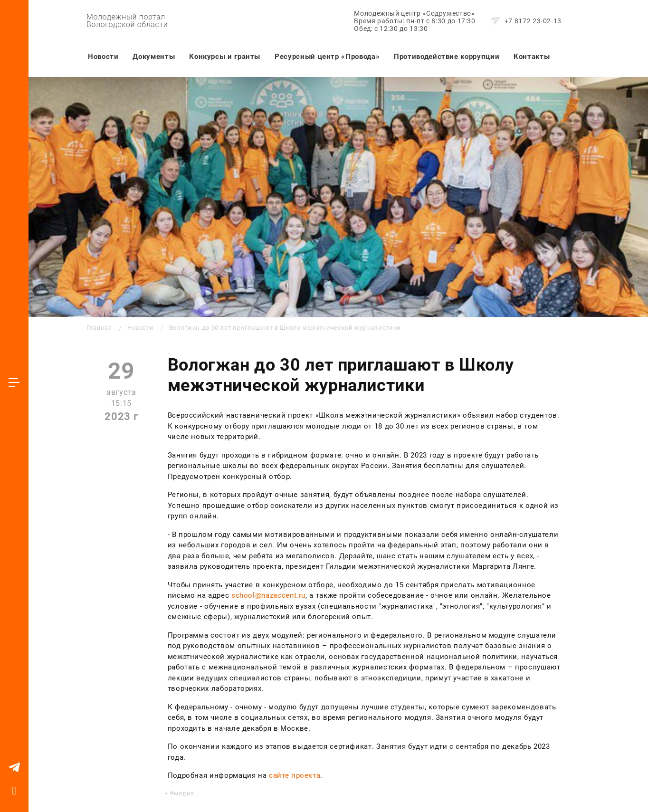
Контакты (532, 57)
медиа (184, 793)
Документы (154, 57)
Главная (99, 328)
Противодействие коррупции (447, 57)
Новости (103, 57)
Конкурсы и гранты (225, 57)
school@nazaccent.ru (268, 595)
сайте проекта (295, 775)
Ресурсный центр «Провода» (327, 57)
